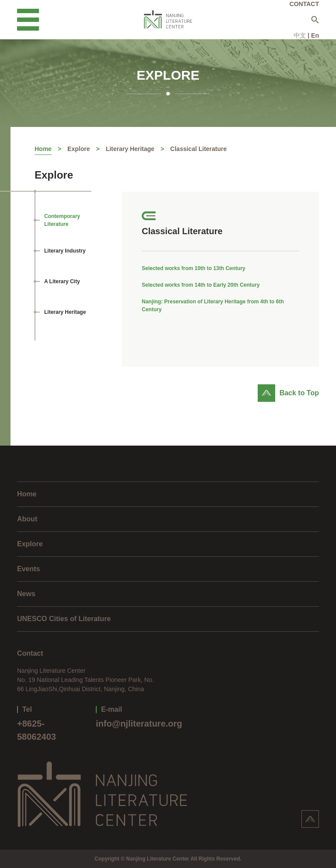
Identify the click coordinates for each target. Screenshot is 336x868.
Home (43, 149)
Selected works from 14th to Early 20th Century (201, 285)
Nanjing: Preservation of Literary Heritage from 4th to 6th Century (213, 306)
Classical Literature (198, 149)
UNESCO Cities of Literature (64, 619)
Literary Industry (65, 251)
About (27, 519)
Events (28, 569)
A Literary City (62, 281)
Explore (79, 149)
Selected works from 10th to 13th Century (194, 268)
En (315, 35)
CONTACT (304, 4)
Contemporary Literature (62, 220)
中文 (300, 35)
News (26, 594)
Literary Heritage (130, 149)
